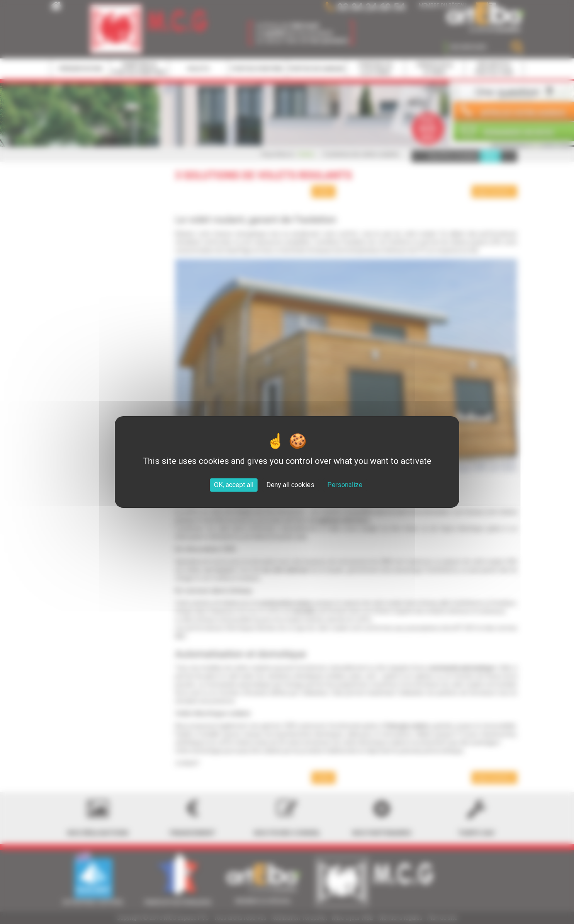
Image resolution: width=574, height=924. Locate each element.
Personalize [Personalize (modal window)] (345, 485)
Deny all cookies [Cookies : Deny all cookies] (290, 485)
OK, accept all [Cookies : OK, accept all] (234, 485)
